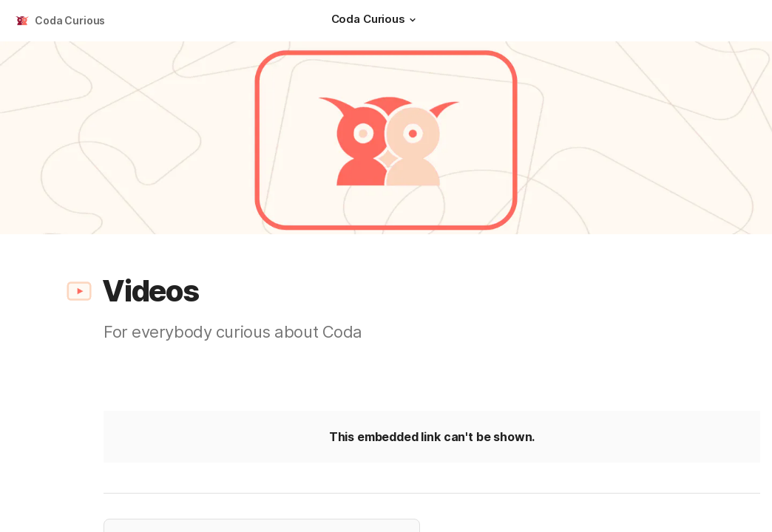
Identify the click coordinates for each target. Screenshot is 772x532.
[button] (413, 20)
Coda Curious (70, 20)
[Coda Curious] (376, 21)
